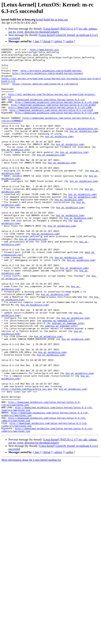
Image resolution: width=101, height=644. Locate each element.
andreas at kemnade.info (58, 375)
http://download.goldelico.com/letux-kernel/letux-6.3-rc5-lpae (57, 113)
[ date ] (37, 41)
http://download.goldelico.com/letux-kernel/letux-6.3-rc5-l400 (57, 126)
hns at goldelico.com (83, 148)
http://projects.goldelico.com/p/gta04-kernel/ (51, 75)
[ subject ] (58, 41)
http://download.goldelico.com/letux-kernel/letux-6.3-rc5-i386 (50, 119)
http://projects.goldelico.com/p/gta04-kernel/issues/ (48, 78)
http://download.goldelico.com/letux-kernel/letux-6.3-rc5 (46, 110)
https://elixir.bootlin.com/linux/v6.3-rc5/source (45, 91)
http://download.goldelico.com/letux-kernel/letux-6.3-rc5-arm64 (53, 116)
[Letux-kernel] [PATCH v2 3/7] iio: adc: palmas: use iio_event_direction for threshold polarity (53, 30)
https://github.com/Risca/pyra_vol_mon (27, 457)
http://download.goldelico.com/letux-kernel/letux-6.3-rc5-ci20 (51, 123)
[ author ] (70, 41)
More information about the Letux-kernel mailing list (31, 537)
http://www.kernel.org (44, 50)
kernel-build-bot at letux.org (52, 20)
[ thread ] (47, 41)
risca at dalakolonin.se (81, 145)
